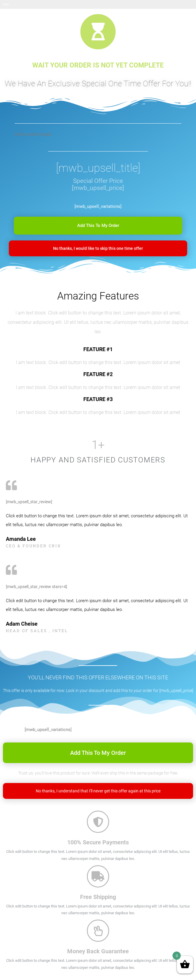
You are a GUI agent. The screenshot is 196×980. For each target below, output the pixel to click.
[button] (98, 226)
